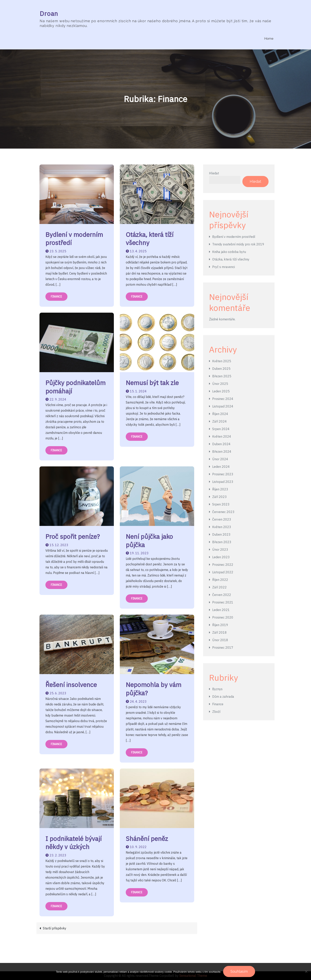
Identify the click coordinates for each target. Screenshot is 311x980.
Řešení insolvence (71, 685)
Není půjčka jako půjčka (149, 541)
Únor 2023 (220, 550)
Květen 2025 (222, 361)
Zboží (216, 712)
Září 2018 (219, 632)
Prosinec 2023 (223, 474)
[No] (306, 971)
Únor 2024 (220, 459)
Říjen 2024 (220, 414)
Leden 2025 (221, 391)
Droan (49, 13)
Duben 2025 (221, 369)
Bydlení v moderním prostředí (74, 239)
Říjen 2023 (220, 489)
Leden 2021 (221, 610)
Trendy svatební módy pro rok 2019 (238, 244)
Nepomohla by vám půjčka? (154, 689)
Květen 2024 (222, 436)
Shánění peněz (147, 839)
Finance (56, 297)
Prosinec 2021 (223, 602)
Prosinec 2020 (223, 617)
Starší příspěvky (55, 928)
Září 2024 (219, 421)
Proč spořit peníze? (73, 537)
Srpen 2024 (221, 429)
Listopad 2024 (223, 406)
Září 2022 (219, 587)
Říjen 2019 (220, 625)
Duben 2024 (221, 444)
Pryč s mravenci (224, 267)
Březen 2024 (222, 452)
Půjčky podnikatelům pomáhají (75, 387)
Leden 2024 (221, 467)
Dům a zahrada (223, 697)
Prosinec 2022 (223, 565)
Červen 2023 (222, 519)
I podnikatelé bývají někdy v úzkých (73, 843)
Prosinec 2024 (223, 399)
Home (269, 39)
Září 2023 (219, 497)
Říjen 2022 (220, 580)
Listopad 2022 (223, 572)
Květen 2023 (222, 527)
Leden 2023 (221, 557)
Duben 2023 (221, 534)
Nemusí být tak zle (152, 383)
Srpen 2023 (221, 504)
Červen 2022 (222, 595)
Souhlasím (239, 971)
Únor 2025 (220, 384)
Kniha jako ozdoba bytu (229, 252)
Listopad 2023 (223, 482)
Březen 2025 (222, 376)
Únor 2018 (220, 640)
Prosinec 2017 (223, 648)
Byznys (217, 689)
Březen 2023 (222, 542)
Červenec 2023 (223, 512)
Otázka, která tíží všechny (150, 239)
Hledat (214, 173)
